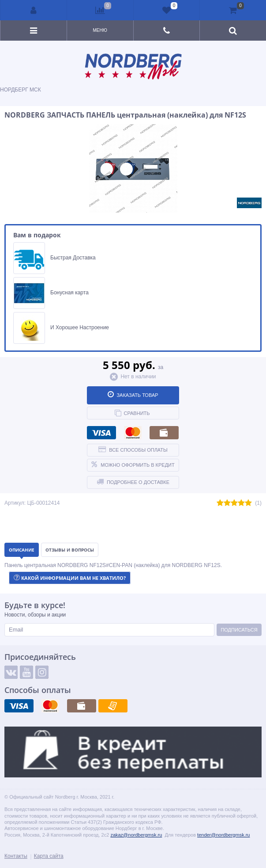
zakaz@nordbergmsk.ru (136, 835)
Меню (100, 30)
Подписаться (239, 630)
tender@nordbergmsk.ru (223, 835)
